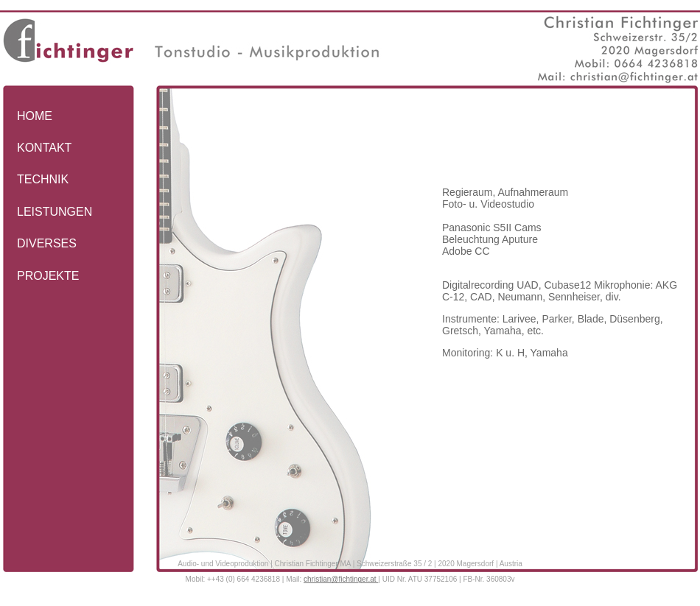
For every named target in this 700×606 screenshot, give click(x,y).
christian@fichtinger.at (341, 579)
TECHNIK (43, 179)
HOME (35, 116)
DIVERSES (47, 243)
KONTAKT (44, 148)
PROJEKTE (48, 276)
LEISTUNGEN (55, 212)
